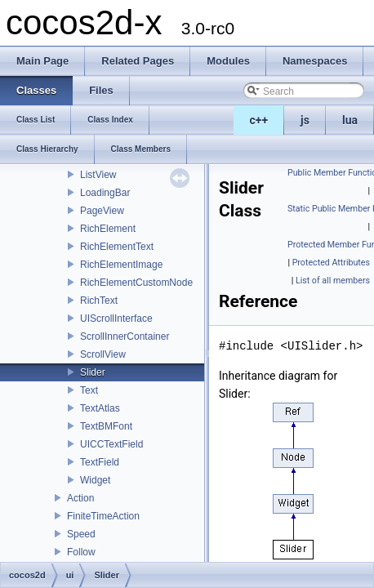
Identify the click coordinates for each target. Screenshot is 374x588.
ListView (98, 175)
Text (89, 390)
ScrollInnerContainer (125, 336)
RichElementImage (121, 265)
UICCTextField (111, 444)
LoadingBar (105, 193)
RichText (99, 301)
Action (80, 498)
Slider (93, 372)
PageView (102, 211)
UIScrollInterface (116, 318)
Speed (81, 534)
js (305, 120)
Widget (95, 480)
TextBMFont (106, 426)
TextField (100, 462)
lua (350, 120)
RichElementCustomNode (136, 283)
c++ (259, 120)
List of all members (333, 281)
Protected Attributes (331, 263)
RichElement (108, 229)
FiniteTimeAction (103, 516)
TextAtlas (100, 408)
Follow (81, 552)
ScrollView (103, 354)
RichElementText (117, 247)
